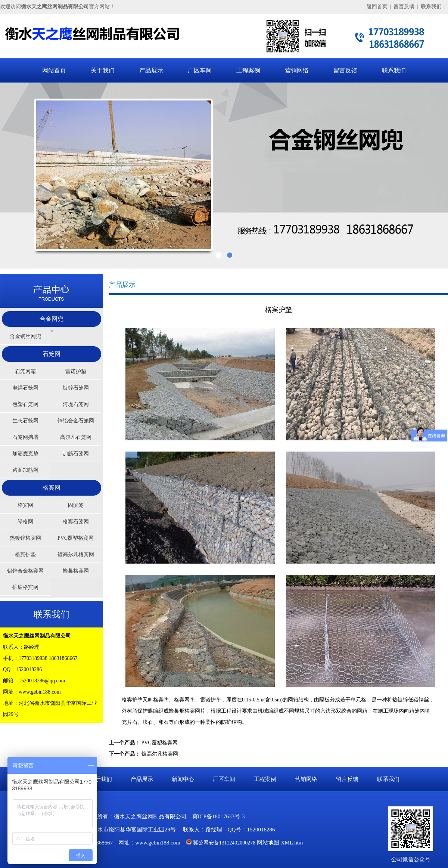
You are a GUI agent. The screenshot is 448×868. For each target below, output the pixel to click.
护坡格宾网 (25, 587)
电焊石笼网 (25, 388)
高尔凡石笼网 (76, 437)
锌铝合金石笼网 (76, 421)
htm (298, 843)
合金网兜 (52, 319)
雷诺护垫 (76, 371)
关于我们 (103, 70)
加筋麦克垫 (25, 454)
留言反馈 (404, 7)
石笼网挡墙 (25, 437)
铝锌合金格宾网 (25, 571)
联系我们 (431, 7)
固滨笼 (76, 505)
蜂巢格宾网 (76, 571)
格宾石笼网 (76, 522)
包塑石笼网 (25, 404)
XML (287, 843)
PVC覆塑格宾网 (76, 538)
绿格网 (25, 522)
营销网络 (297, 70)
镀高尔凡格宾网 (76, 554)
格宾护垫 (25, 554)
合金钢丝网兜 (25, 336)
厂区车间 (200, 70)
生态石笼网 (25, 421)
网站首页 (54, 70)
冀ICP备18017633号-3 (219, 816)
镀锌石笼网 (76, 388)
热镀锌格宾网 (25, 538)
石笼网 (52, 354)
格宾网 (52, 488)
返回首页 (377, 7)
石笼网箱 (25, 371)
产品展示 (151, 70)
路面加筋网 (25, 470)
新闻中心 (183, 779)
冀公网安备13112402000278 (224, 843)
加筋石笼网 (76, 454)
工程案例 (248, 70)
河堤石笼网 (76, 404)
